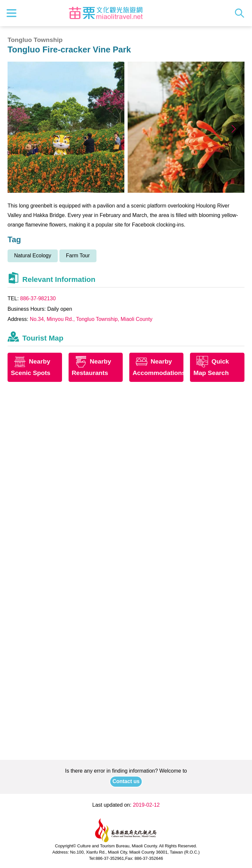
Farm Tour (78, 256)
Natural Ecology (33, 256)
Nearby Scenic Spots (31, 367)
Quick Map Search (211, 367)
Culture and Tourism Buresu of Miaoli (106, 13)
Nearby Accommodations (158, 367)
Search (241, 13)
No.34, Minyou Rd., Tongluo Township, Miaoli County (91, 319)
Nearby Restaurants (92, 367)
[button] (234, 129)
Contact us (126, 781)
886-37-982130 (38, 298)
